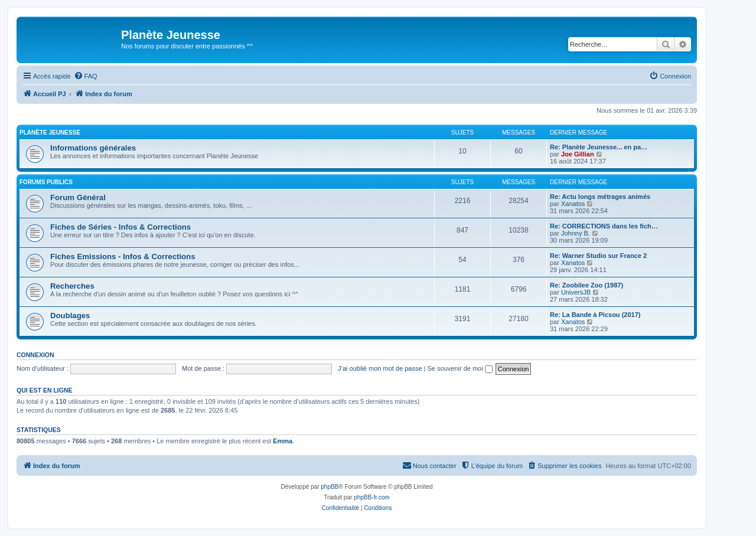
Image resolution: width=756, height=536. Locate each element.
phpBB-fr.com (372, 497)
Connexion (35, 355)
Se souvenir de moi (460, 368)
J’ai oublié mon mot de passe (380, 368)
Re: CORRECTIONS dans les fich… (604, 226)
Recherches (72, 286)
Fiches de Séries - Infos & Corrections (120, 227)
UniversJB (576, 292)
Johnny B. (576, 233)
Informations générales (93, 148)
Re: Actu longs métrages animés (600, 197)
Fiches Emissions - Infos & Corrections (123, 256)
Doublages (70, 316)
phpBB (330, 487)
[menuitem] (86, 76)
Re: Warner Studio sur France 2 (598, 256)
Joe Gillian (578, 154)
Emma (283, 441)
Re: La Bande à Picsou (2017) (595, 315)
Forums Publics (46, 182)
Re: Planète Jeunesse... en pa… (599, 147)
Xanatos (573, 204)
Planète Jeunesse (50, 133)
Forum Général (78, 197)
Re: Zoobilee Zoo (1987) (586, 285)
